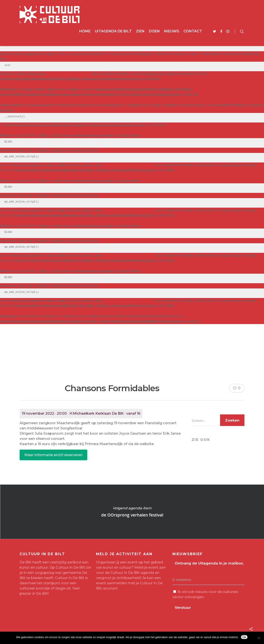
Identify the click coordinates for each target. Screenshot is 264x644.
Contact (193, 31)
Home (85, 31)
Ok (244, 637)
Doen (154, 31)
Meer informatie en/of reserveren (53, 455)
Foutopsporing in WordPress (129, 165)
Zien (140, 31)
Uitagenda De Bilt (113, 31)
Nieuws (172, 31)
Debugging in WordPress (68, 74)
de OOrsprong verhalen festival (132, 512)
